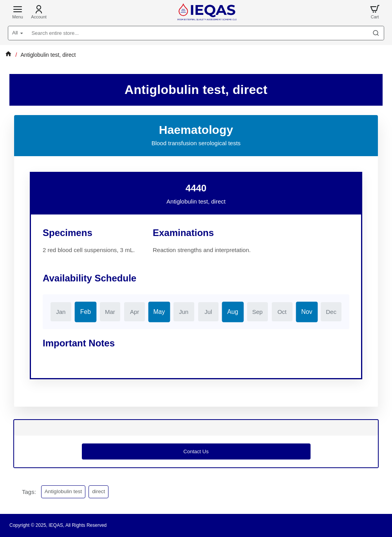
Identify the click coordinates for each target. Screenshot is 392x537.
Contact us (196, 451)
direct (98, 491)
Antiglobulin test (63, 491)
